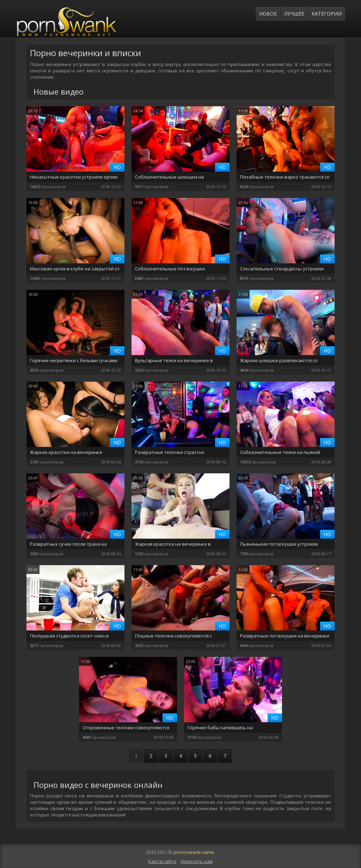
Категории (327, 14)
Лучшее (294, 14)
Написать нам (197, 861)
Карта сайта (162, 861)
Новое (268, 14)
